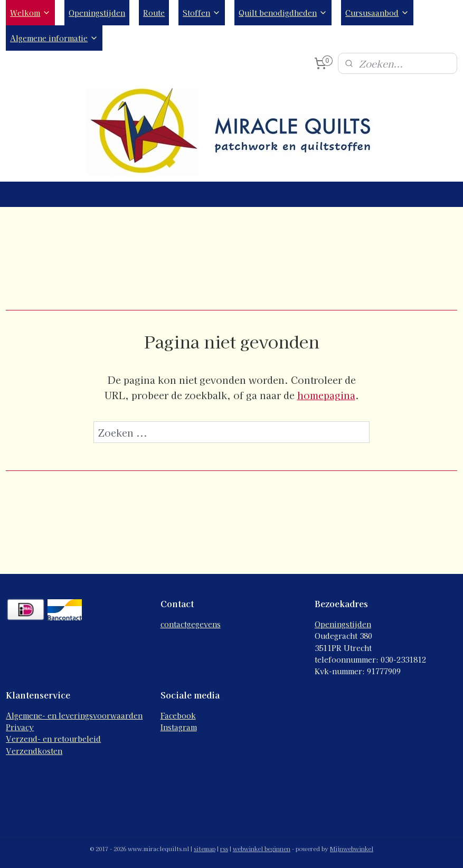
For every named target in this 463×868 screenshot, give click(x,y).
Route (154, 13)
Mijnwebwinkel (352, 848)
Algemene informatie (54, 38)
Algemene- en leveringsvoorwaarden (74, 715)
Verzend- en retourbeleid (53, 739)
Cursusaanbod (377, 13)
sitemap (205, 848)
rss (224, 848)
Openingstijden (97, 13)
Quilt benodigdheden (283, 13)
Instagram (179, 727)
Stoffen (202, 13)
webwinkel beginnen (262, 848)
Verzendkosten (34, 751)
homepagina (326, 395)
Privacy (20, 727)
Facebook (178, 715)
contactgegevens (191, 624)
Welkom (30, 13)
